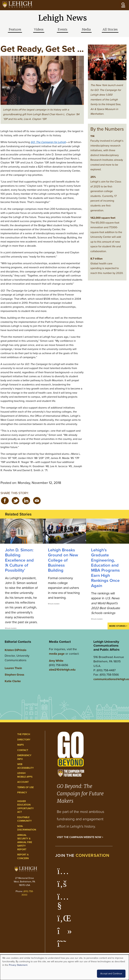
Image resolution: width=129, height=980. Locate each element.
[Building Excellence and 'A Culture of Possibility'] (21, 531)
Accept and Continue (111, 974)
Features (15, 29)
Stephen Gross (14, 675)
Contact (23, 750)
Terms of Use (25, 787)
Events (62, 29)
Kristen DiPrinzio (16, 650)
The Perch (24, 734)
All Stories (110, 29)
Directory (24, 740)
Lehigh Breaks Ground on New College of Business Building (63, 560)
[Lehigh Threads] (63, 945)
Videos (39, 29)
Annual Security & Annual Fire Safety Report (25, 842)
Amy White (56, 661)
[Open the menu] (123, 5)
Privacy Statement (18, 965)
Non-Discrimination (27, 828)
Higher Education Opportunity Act (25, 807)
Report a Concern (23, 857)
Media (86, 29)
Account (23, 782)
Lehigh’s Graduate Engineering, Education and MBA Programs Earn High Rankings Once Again (105, 568)
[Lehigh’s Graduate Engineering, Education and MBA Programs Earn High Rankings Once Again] (108, 531)
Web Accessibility (25, 766)
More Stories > (118, 626)
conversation (93, 855)
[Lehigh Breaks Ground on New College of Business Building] (64, 531)
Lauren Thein (13, 668)
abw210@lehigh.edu (62, 670)
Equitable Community (24, 819)
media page (57, 654)
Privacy (22, 793)
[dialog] (64, 967)
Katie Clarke (13, 681)
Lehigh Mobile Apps (25, 775)
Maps (20, 745)
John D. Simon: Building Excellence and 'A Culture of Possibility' (19, 560)
